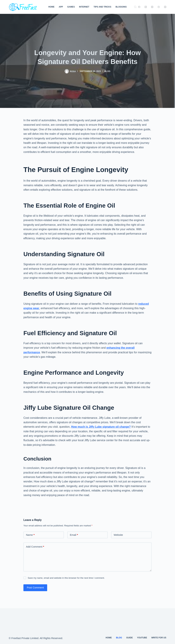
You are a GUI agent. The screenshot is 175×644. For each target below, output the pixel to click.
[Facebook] (139, 7)
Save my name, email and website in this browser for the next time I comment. (66, 578)
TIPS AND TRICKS (102, 7)
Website (118, 535)
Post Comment (35, 587)
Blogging (121, 7)
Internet (84, 7)
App (61, 7)
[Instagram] (152, 7)
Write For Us (159, 638)
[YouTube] (165, 7)
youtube (142, 638)
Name (30, 535)
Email (74, 535)
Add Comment (35, 547)
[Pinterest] (159, 7)
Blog (107, 71)
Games (71, 7)
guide (130, 638)
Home (51, 7)
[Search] (135, 7)
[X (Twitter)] (146, 7)
